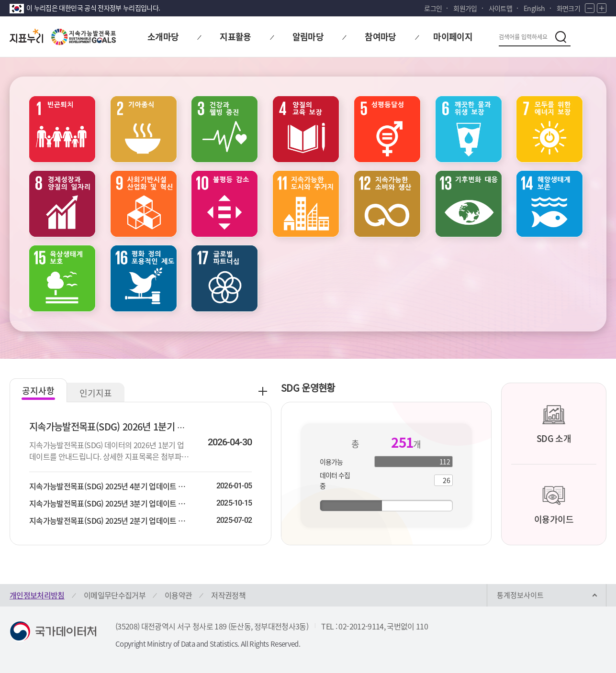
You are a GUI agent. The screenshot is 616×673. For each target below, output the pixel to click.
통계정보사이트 (520, 595)
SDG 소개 (554, 424)
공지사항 (38, 391)
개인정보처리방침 (37, 595)
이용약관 (178, 595)
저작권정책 (228, 595)
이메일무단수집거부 (115, 595)
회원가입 (465, 8)
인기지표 (96, 393)
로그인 (433, 8)
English (534, 8)
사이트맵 (500, 8)
